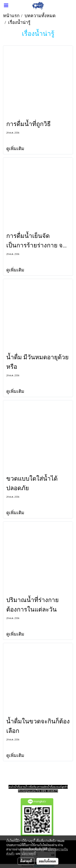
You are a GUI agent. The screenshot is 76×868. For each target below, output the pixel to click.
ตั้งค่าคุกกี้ (26, 861)
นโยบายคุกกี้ (29, 853)
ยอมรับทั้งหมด (47, 861)
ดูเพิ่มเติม (16, 149)
